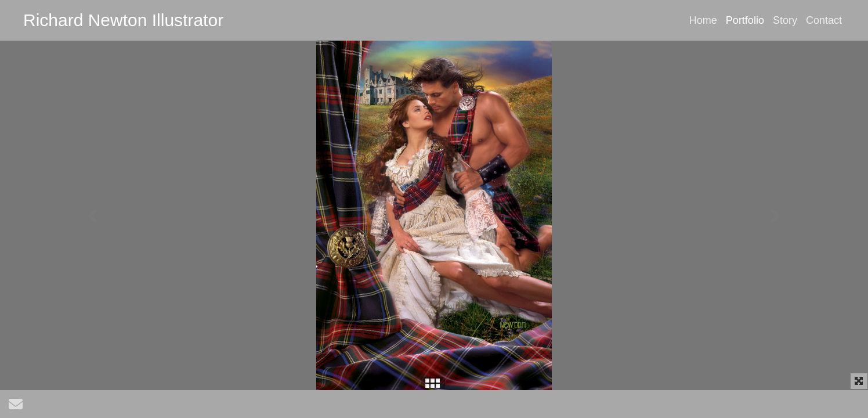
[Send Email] (16, 407)
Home (703, 20)
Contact (824, 20)
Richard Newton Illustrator (123, 20)
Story (785, 20)
